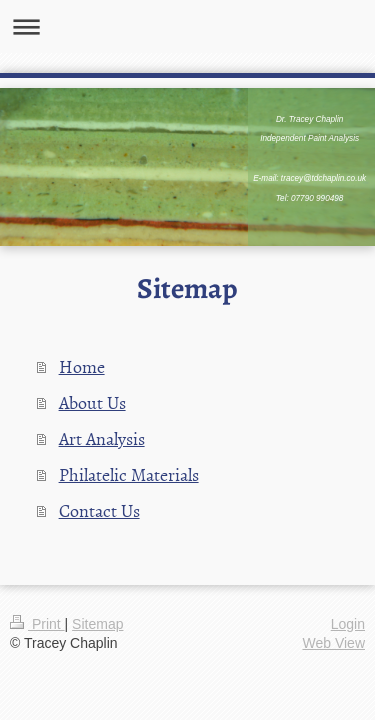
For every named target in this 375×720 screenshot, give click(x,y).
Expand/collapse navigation (187, 26)
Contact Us (99, 510)
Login (348, 624)
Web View (333, 643)
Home (82, 366)
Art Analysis (102, 438)
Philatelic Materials (129, 474)
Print (37, 624)
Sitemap (97, 624)
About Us (92, 402)
